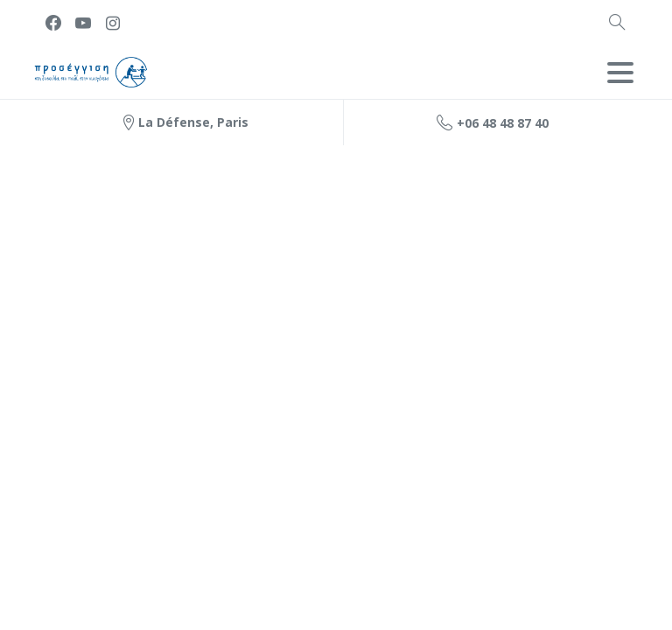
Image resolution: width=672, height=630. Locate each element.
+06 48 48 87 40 (493, 122)
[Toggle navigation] (620, 73)
